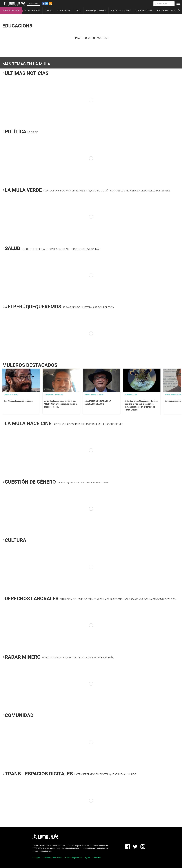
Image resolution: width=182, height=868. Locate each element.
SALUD (78, 11)
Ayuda (87, 858)
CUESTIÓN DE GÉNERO (167, 11)
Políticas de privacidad (73, 858)
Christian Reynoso (11, 395)
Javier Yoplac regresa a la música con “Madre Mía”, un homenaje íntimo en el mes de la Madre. (61, 404)
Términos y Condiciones (52, 858)
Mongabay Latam (131, 395)
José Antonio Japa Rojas (54, 395)
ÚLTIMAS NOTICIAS (32, 11)
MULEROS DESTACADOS (121, 11)
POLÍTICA (49, 11)
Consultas (97, 858)
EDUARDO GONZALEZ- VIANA (94, 395)
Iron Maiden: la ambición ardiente (18, 401)
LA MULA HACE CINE (144, 11)
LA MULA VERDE (64, 11)
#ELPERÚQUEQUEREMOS (96, 11)
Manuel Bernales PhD (173, 395)
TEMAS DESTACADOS (11, 11)
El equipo (36, 858)
